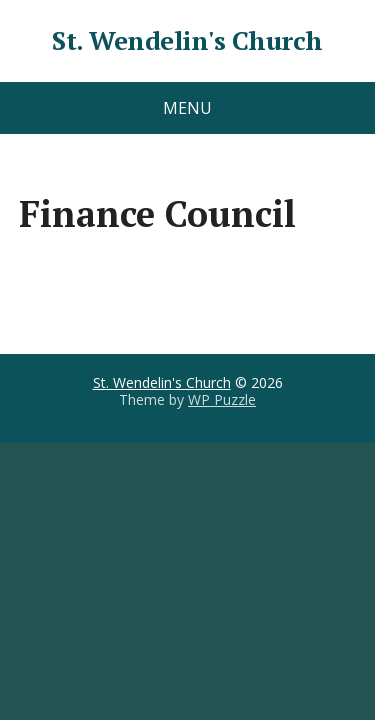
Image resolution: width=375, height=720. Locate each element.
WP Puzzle (222, 399)
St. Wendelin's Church (187, 41)
